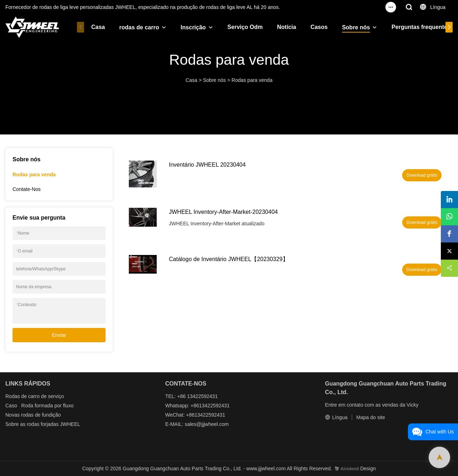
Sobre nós (351, 27)
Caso (11, 406)
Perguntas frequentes (416, 27)
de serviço (53, 396)
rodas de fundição (41, 415)
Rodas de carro (23, 396)
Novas (13, 415)
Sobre (12, 424)
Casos (314, 27)
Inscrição (188, 27)
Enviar (59, 335)
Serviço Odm (240, 27)
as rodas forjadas (39, 424)
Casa (93, 27)
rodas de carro (134, 27)
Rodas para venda (252, 80)
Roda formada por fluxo (47, 406)
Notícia (281, 27)
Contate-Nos (27, 189)
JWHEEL (70, 424)
